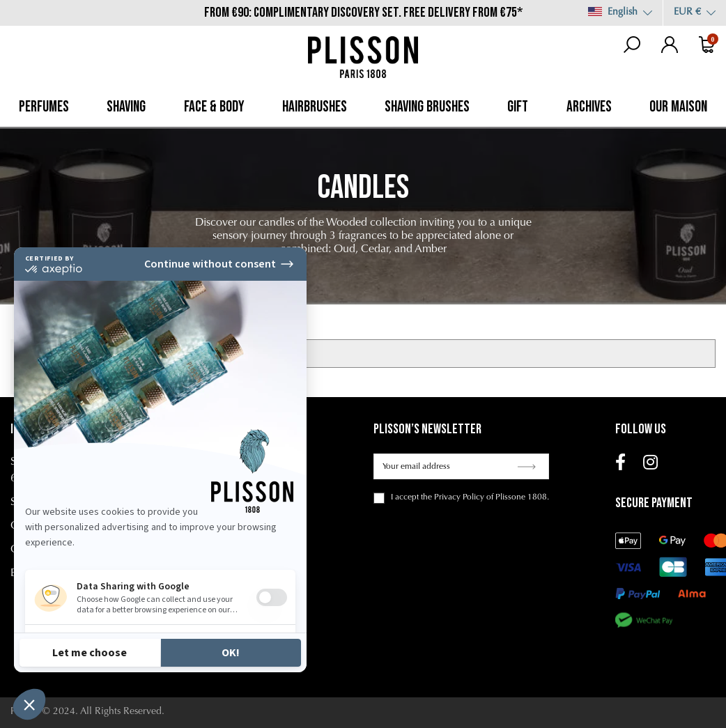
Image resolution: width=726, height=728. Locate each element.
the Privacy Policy (453, 497)
